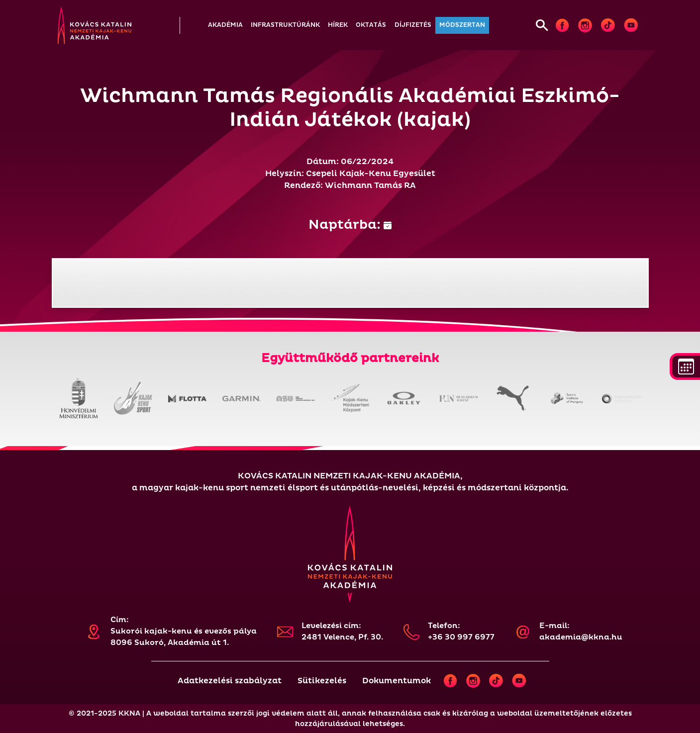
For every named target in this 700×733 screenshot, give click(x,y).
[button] (225, 25)
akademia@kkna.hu (581, 637)
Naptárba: (350, 225)
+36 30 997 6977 (461, 637)
